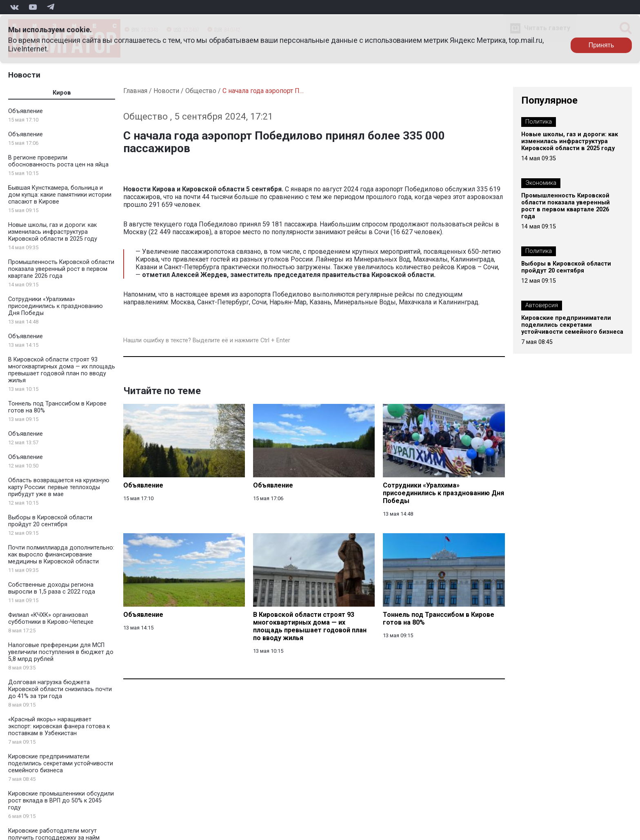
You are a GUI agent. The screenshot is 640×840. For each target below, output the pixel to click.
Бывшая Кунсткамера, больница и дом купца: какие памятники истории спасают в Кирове (60, 195)
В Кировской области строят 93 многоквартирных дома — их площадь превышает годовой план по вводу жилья (62, 370)
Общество (201, 91)
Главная (135, 91)
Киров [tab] (62, 93)
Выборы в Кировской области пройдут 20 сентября (50, 521)
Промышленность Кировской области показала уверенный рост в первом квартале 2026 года (61, 269)
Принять (601, 45)
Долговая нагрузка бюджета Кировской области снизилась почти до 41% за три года (60, 689)
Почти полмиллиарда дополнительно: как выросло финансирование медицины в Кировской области (61, 555)
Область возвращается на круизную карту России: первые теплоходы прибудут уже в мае (59, 487)
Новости (24, 75)
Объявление (26, 111)
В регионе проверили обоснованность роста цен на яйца (58, 161)
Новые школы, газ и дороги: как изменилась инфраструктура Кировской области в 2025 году (53, 232)
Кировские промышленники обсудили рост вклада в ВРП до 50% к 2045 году (61, 801)
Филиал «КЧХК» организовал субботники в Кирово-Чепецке (51, 618)
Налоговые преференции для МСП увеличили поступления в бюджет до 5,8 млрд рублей (61, 652)
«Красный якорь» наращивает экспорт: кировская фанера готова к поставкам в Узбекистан (59, 726)
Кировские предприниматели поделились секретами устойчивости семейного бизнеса (61, 764)
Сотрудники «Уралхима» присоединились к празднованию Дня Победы (56, 306)
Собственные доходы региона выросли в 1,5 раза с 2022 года (52, 588)
